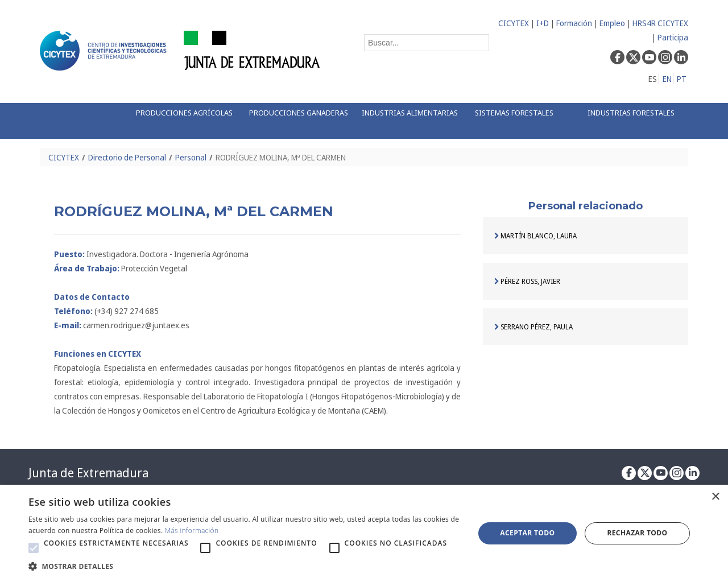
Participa (673, 37)
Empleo (612, 23)
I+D (543, 23)
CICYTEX (514, 23)
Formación (574, 23)
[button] (34, 548)
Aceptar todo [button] (527, 533)
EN (667, 79)
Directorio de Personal (127, 157)
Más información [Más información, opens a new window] (192, 531)
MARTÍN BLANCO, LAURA (535, 236)
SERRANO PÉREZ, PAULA (533, 327)
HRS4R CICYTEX (660, 23)
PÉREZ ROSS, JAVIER (527, 281)
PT (682, 79)
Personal (191, 157)
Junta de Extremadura (88, 473)
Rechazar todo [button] (637, 533)
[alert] (364, 533)
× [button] (715, 497)
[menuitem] (180, 121)
